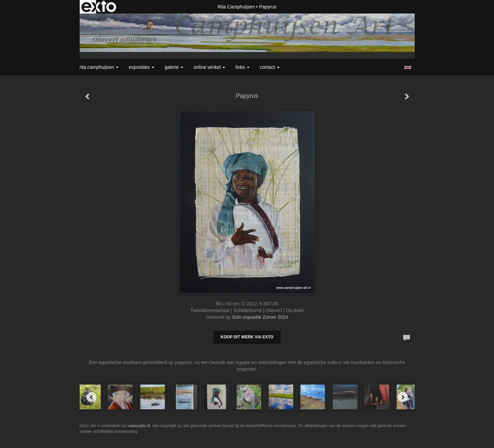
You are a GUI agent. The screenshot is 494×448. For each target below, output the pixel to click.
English (408, 67)
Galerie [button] (174, 67)
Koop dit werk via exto (247, 337)
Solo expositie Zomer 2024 (260, 317)
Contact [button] (270, 67)
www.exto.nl (139, 426)
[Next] (403, 397)
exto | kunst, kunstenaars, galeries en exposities (99, 7)
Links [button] (242, 67)
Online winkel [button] (209, 67)
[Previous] (92, 397)
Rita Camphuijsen (236, 7)
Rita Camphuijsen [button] (99, 67)
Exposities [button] (141, 67)
